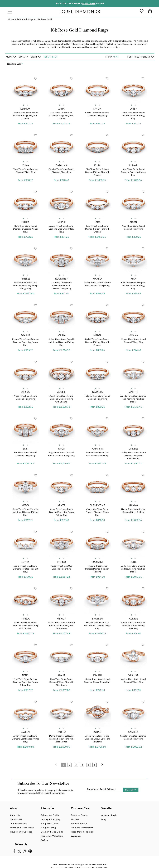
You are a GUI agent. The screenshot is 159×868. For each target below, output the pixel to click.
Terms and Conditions (22, 828)
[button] (24, 105)
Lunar (133, 166)
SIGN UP (131, 790)
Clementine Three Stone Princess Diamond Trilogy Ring (97, 512)
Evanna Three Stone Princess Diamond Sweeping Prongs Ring (25, 342)
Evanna (25, 335)
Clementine (97, 505)
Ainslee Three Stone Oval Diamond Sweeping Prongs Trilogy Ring (25, 286)
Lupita (25, 562)
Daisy (133, 109)
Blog (104, 819)
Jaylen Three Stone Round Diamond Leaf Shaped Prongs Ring (25, 739)
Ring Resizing (48, 828)
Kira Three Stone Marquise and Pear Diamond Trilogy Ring (133, 286)
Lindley (133, 449)
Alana (61, 675)
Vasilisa (133, 675)
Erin (25, 449)
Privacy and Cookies (21, 832)
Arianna (97, 449)
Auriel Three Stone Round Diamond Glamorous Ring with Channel (61, 399)
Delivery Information (82, 828)
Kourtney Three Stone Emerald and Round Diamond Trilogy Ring (61, 286)
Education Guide (50, 815)
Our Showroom (18, 824)
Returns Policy (79, 824)
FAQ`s (44, 840)
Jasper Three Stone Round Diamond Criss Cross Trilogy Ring (61, 229)
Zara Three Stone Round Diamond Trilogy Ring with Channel (61, 116)
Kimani (97, 675)
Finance (75, 819)
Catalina (61, 166)
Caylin (97, 109)
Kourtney (61, 279)
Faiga (61, 449)
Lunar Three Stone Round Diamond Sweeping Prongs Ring (133, 172)
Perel (25, 675)
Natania (97, 392)
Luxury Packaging (50, 819)
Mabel (97, 335)
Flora (25, 222)
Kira (133, 279)
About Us (15, 815)
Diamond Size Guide (52, 832)
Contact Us (16, 819)
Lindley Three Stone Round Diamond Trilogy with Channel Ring (133, 456)
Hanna (133, 505)
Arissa (25, 392)
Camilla (133, 732)
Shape (35, 57)
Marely (97, 279)
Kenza (61, 505)
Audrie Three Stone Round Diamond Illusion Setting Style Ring (133, 626)
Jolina (61, 335)
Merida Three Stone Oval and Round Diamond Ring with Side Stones (61, 626)
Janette (133, 392)
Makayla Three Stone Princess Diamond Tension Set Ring (97, 569)
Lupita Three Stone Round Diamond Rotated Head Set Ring (25, 569)
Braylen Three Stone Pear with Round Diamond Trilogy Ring (97, 626)
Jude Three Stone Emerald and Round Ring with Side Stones (133, 569)
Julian (97, 732)
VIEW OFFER (89, 4)
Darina (61, 732)
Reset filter (50, 57)
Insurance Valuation (52, 836)
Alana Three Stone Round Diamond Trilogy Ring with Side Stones (61, 682)
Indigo (61, 562)
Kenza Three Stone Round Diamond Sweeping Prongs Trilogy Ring (61, 512)
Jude (133, 562)
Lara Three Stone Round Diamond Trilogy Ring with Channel (97, 229)
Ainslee (25, 279)
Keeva (25, 505)
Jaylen (25, 732)
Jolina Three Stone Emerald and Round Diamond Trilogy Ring (61, 342)
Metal (10, 57)
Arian (133, 222)
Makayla (97, 562)
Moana (133, 335)
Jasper (61, 222)
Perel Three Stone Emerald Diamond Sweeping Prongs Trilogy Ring (25, 682)
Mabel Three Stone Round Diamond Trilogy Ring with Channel (97, 342)
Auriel (61, 392)
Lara (97, 222)
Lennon (25, 109)
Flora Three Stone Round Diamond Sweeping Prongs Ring (25, 229)
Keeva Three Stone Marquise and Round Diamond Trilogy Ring (25, 512)
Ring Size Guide (50, 824)
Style (22, 57)
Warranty (76, 836)
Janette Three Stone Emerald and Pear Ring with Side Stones (133, 399)
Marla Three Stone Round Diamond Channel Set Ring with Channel (25, 626)
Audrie (133, 619)
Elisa (97, 166)
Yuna (25, 166)
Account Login (109, 815)
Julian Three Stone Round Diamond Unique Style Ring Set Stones (97, 739)
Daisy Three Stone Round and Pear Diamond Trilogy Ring (133, 116)
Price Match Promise (82, 832)
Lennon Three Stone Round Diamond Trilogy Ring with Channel (25, 116)
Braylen (97, 619)
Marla (25, 619)
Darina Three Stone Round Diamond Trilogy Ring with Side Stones (61, 739)
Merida (61, 619)
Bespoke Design (79, 815)
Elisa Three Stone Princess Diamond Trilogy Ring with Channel (97, 172)
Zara (61, 109)
